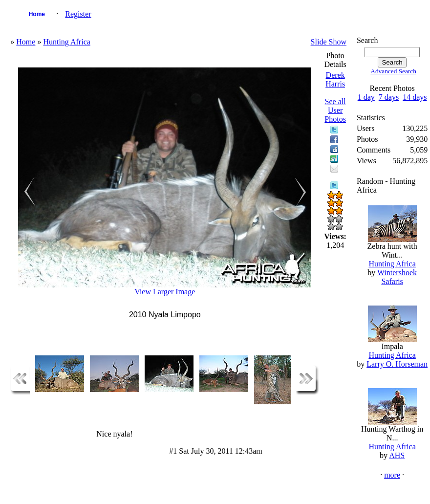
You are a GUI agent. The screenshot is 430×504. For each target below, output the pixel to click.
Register (78, 14)
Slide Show (329, 42)
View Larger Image (165, 292)
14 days (415, 97)
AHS (397, 455)
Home (37, 14)
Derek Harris (335, 79)
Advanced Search (393, 71)
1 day (366, 97)
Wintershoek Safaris (397, 277)
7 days (389, 97)
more (392, 475)
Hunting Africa (66, 42)
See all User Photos (335, 110)
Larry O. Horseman (397, 364)
